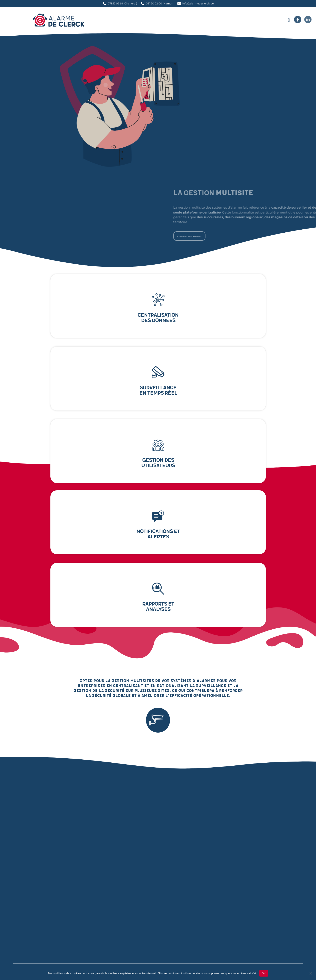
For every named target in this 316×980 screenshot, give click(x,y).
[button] (289, 20)
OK (264, 973)
